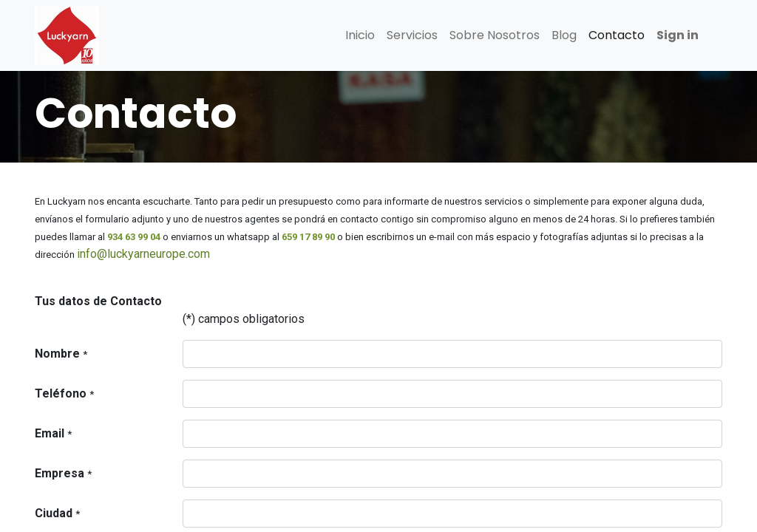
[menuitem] (360, 35)
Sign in (678, 35)
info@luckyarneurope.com (143, 254)
